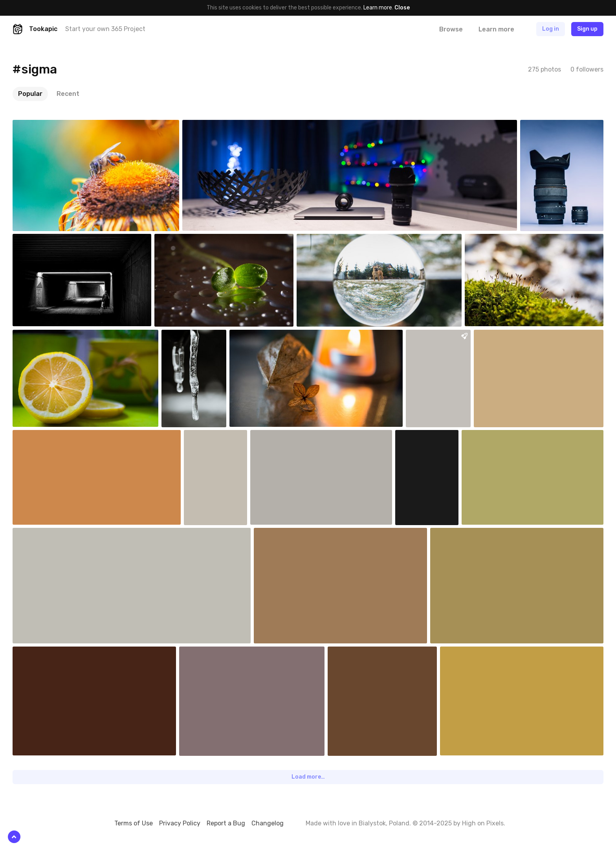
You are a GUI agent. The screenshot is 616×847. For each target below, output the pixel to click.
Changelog (268, 823)
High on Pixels (483, 823)
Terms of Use (134, 823)
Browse (451, 29)
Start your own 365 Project (105, 29)
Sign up (587, 29)
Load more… (308, 777)
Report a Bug (226, 823)
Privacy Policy (180, 823)
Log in (551, 29)
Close (402, 8)
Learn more (378, 8)
